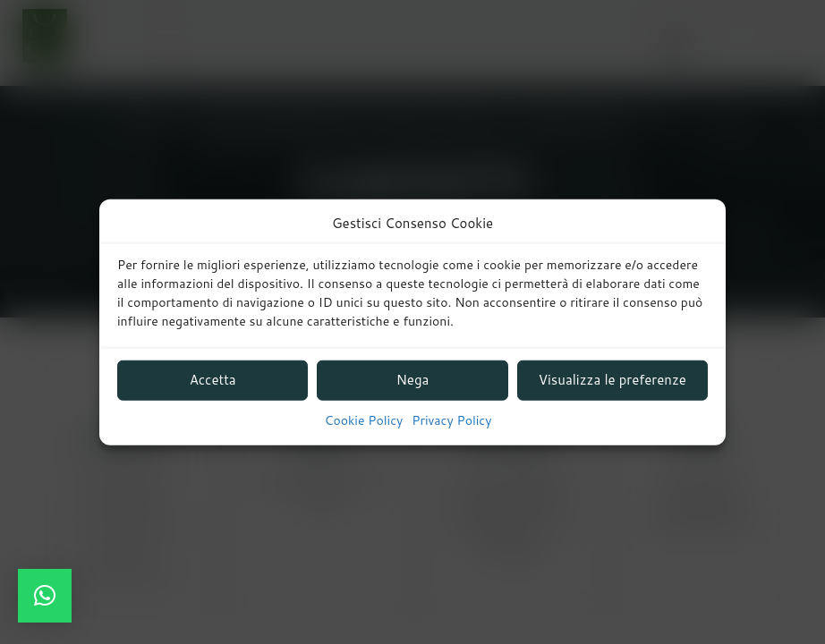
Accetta (213, 380)
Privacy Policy (451, 420)
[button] (45, 596)
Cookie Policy (364, 420)
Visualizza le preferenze (612, 380)
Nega (413, 380)
